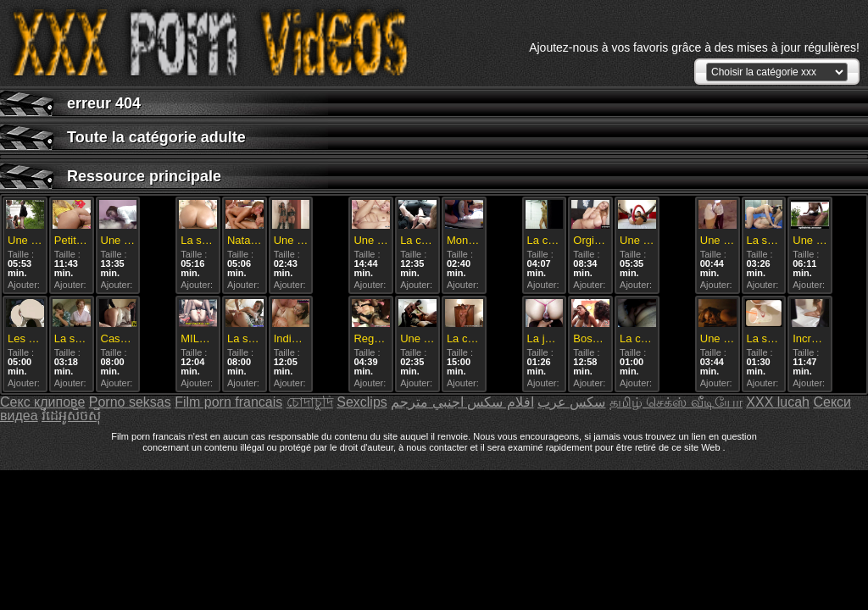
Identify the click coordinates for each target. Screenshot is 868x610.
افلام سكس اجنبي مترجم (462, 402)
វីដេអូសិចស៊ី (71, 416)
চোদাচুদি (310, 402)
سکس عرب (571, 402)
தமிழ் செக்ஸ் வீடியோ (676, 402)
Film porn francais (228, 402)
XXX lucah (778, 402)
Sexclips (362, 402)
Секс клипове (42, 402)
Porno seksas (130, 402)
